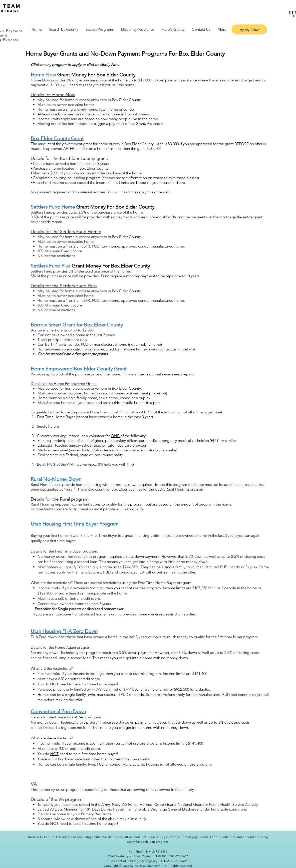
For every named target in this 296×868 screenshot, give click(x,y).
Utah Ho (40, 631)
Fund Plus (60, 266)
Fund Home (62, 207)
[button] (64, 29)
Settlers (40, 207)
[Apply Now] (249, 29)
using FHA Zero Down (73, 631)
